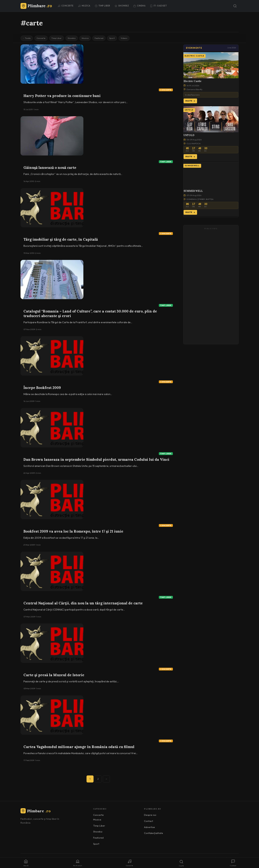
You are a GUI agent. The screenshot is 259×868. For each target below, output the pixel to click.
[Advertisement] (211, 288)
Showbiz (122, 6)
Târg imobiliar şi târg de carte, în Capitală (61, 241)
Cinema (139, 6)
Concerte (66, 6)
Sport (129, 39)
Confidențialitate (154, 834)
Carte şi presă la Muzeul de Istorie (54, 676)
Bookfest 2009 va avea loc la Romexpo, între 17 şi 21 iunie (73, 533)
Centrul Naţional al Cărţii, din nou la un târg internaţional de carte (83, 604)
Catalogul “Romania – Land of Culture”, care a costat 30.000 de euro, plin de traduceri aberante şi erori (90, 315)
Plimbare (36, 812)
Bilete (190, 102)
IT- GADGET (158, 6)
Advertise (149, 828)
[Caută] (235, 6)
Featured (113, 39)
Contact (149, 822)
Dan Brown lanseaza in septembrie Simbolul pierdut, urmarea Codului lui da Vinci (96, 461)
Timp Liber (103, 6)
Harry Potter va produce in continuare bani (62, 97)
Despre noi (150, 816)
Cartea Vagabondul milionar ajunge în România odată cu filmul (79, 748)
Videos (143, 39)
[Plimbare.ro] (36, 6)
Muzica (84, 6)
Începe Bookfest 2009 (42, 389)
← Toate (28, 39)
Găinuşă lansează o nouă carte (50, 169)
